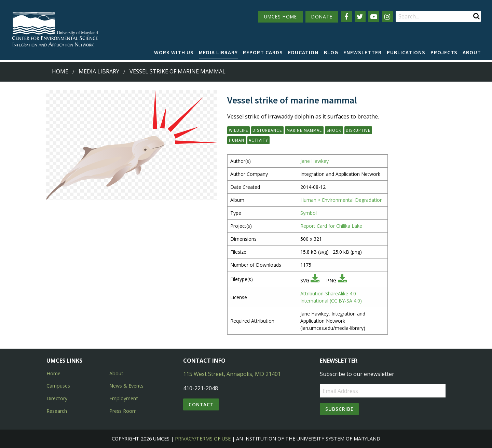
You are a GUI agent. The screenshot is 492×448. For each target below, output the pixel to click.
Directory (57, 398)
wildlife (238, 130)
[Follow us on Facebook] (346, 16)
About (472, 52)
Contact (201, 404)
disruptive (358, 130)
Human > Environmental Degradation (341, 200)
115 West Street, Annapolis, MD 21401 (232, 374)
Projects (444, 52)
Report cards (263, 52)
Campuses (58, 386)
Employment (124, 398)
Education (303, 52)
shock (334, 130)
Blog (331, 52)
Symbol (309, 213)
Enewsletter (363, 52)
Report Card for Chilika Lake (331, 226)
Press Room (123, 411)
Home (60, 71)
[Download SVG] (315, 281)
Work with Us (174, 52)
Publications (406, 52)
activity (258, 140)
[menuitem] (174, 53)
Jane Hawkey (315, 161)
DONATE (322, 17)
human (237, 140)
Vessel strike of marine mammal (177, 71)
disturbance (267, 130)
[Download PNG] (342, 281)
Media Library (218, 52)
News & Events (126, 386)
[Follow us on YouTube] (374, 16)
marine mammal (304, 130)
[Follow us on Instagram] (387, 16)
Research (57, 411)
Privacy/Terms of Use (203, 439)
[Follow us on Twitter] (360, 16)
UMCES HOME (281, 17)
